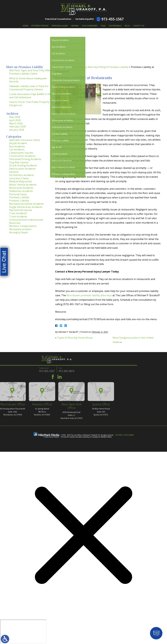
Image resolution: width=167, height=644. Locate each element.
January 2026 (17, 130)
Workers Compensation (23, 226)
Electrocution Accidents (22, 169)
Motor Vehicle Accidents (23, 185)
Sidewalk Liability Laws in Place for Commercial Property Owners (29, 88)
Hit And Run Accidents (22, 175)
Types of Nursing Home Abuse (75, 338)
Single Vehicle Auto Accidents (26, 207)
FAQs (103, 26)
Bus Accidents (17, 146)
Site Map (119, 435)
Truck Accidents (18, 217)
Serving (75, 26)
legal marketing (83, 437)
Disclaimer (129, 435)
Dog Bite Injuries (19, 162)
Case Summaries (90, 26)
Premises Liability (118, 67)
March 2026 (16, 123)
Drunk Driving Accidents (23, 165)
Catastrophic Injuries (21, 153)
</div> (23, 631)
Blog (127, 26)
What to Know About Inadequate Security (28, 80)
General (14, 172)
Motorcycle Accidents (21, 188)
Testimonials (115, 26)
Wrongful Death (19, 232)
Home (26, 26)
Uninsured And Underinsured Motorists (26, 221)
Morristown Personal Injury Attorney (76, 67)
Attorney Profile (40, 26)
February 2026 (17, 126)
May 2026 (15, 117)
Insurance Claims (19, 178)
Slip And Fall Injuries (21, 210)
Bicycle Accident (18, 143)
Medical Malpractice (21, 181)
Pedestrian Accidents (21, 191)
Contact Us (139, 26)
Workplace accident (20, 229)
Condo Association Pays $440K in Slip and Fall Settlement (30, 96)
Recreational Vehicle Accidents (26, 204)
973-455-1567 (113, 19)
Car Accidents (17, 149)
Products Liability (19, 201)
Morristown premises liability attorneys (89, 295)
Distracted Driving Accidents (25, 159)
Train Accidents (18, 213)
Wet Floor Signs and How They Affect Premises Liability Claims (30, 72)
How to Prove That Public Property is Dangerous (30, 104)
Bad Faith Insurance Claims (25, 140)
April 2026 (15, 120)
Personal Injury (60, 26)
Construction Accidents (22, 156)
